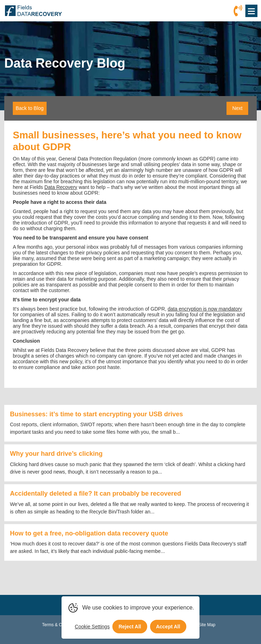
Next (237, 108)
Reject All (130, 627)
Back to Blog (30, 108)
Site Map (207, 625)
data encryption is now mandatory (205, 309)
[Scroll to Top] (2, 644)
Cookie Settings (92, 627)
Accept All (168, 627)
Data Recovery (61, 187)
